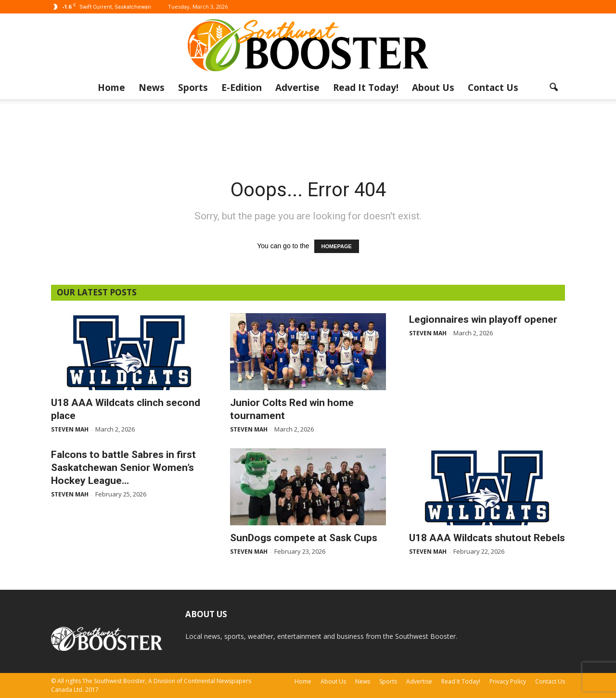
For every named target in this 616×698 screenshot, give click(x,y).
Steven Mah (70, 429)
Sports (193, 88)
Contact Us (493, 88)
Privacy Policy (508, 681)
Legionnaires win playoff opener (483, 319)
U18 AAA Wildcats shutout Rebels (487, 538)
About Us (433, 88)
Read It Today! (366, 88)
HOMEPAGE (337, 246)
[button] (553, 88)
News (152, 88)
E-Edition (242, 88)
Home (111, 88)
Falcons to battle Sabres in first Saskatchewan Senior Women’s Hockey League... (123, 468)
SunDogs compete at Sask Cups (304, 538)
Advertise (297, 88)
